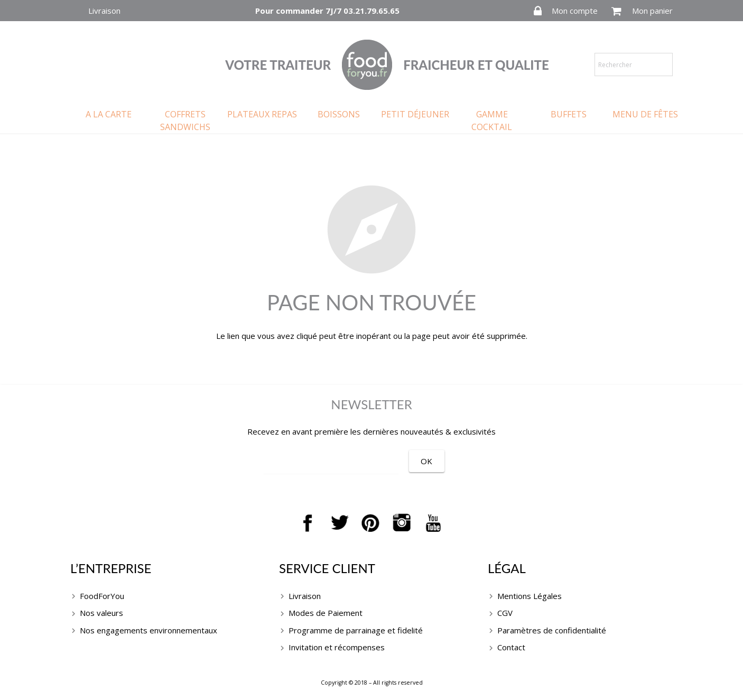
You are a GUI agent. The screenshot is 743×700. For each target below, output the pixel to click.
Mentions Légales (530, 596)
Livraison (104, 11)
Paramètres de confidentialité (552, 630)
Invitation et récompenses (337, 647)
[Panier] (616, 11)
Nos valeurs (101, 613)
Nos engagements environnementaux (148, 630)
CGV (505, 613)
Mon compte (575, 11)
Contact (511, 647)
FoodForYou (102, 596)
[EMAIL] (343, 462)
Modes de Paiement (326, 613)
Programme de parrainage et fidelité (356, 630)
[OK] (451, 461)
